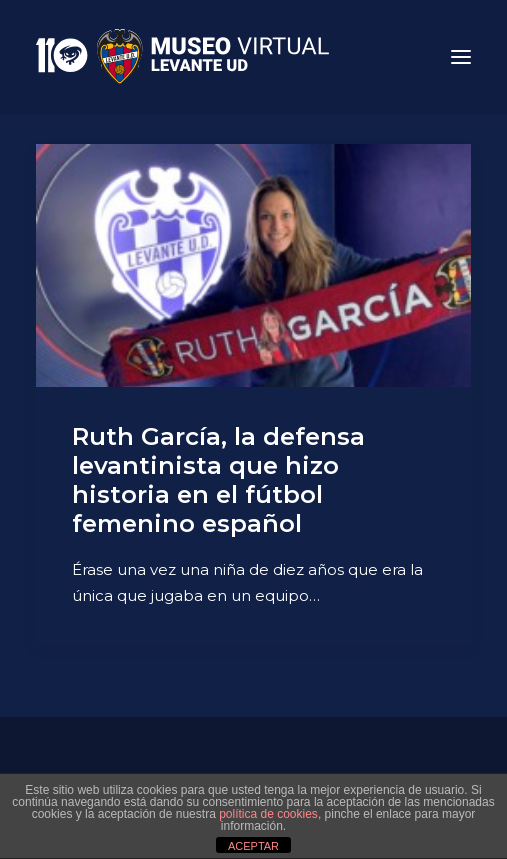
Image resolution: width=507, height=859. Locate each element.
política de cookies (268, 814)
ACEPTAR (253, 846)
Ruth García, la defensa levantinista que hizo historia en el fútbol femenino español (218, 479)
